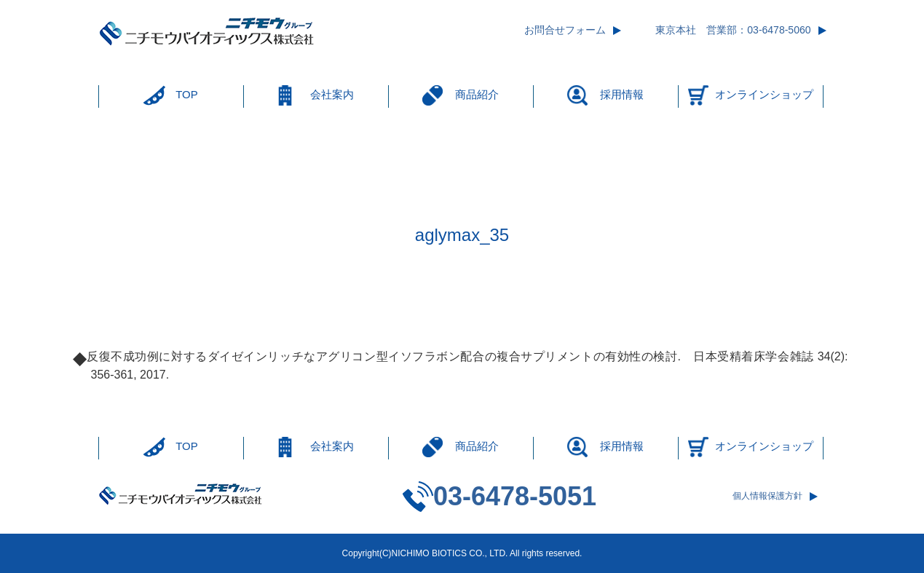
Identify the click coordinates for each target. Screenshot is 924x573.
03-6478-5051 (515, 496)
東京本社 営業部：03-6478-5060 (733, 30)
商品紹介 (477, 94)
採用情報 (622, 94)
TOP (187, 94)
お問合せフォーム (565, 30)
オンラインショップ (764, 94)
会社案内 (332, 94)
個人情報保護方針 (767, 496)
